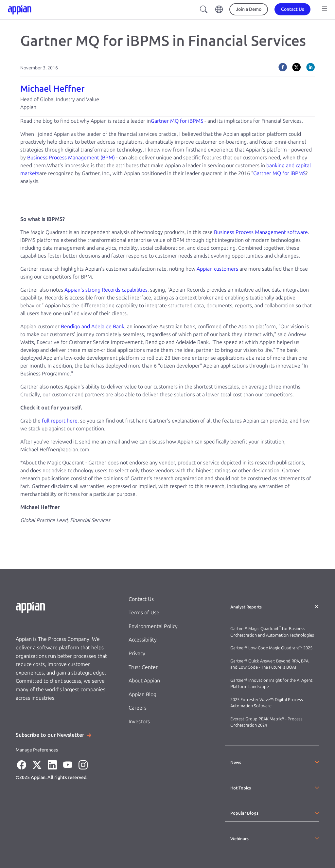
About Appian (144, 681)
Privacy (137, 653)
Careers (138, 708)
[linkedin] (310, 67)
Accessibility (143, 640)
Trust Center (143, 667)
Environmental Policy (153, 626)
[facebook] (283, 67)
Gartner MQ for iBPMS (177, 121)
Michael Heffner (53, 89)
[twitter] (296, 67)
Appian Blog (142, 694)
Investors (139, 722)
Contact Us (141, 599)
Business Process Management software (261, 232)
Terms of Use (144, 613)
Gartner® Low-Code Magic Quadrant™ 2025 (272, 648)
